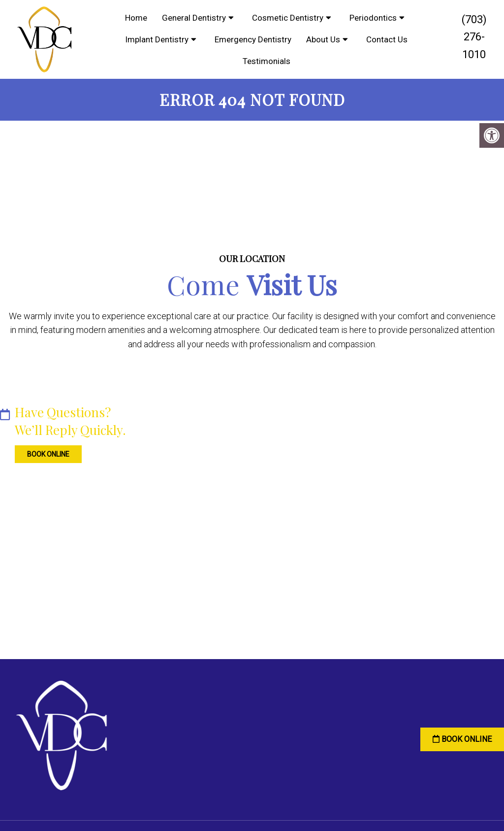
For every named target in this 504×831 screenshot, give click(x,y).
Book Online (42, 452)
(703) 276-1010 (474, 37)
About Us (323, 39)
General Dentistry (194, 18)
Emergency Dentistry (253, 39)
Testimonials (267, 61)
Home (136, 18)
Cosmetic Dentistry (288, 18)
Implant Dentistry (157, 39)
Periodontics (373, 18)
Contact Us (387, 39)
